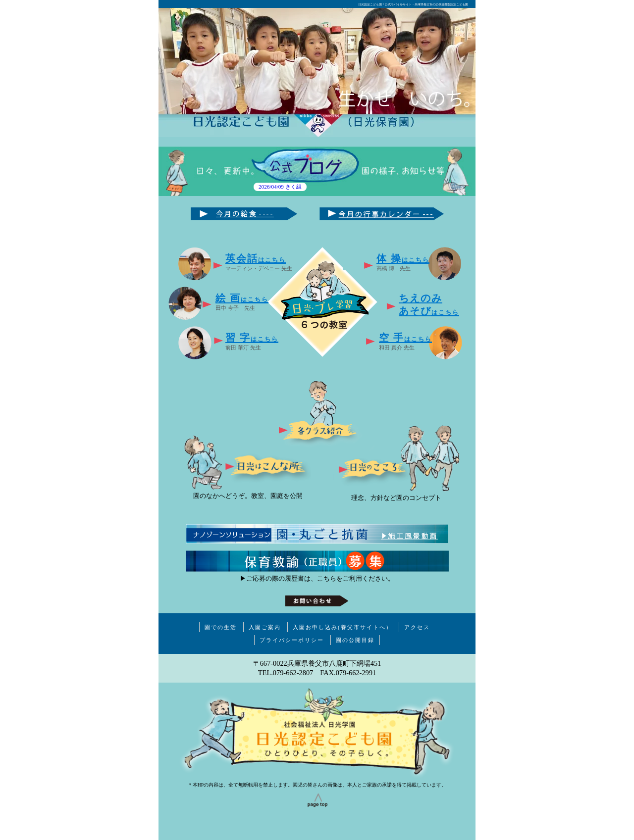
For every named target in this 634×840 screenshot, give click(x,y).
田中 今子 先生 (242, 302)
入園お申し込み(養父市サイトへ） (343, 627)
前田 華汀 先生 (252, 341)
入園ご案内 (265, 627)
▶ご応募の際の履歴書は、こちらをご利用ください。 (317, 579)
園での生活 (221, 627)
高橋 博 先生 (403, 262)
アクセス (417, 627)
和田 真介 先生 (405, 341)
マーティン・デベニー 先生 (259, 262)
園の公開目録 (355, 640)
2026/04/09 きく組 (280, 187)
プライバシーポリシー (292, 640)
